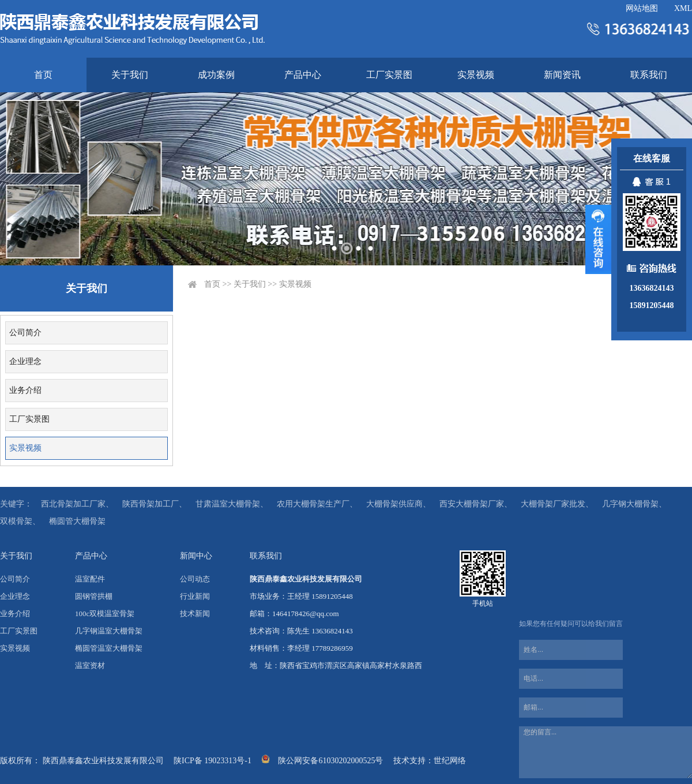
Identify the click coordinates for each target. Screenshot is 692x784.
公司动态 (195, 579)
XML (683, 8)
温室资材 (90, 665)
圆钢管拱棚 (94, 596)
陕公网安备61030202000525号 (330, 761)
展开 (598, 239)
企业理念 (25, 361)
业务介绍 (25, 390)
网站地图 (642, 8)
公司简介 (25, 333)
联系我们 (649, 75)
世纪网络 (450, 761)
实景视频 (476, 75)
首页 (43, 75)
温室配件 (90, 579)
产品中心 (303, 75)
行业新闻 (195, 596)
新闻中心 (196, 556)
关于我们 (130, 75)
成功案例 (216, 75)
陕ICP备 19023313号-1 (213, 761)
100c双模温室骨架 (105, 614)
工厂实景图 (389, 75)
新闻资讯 (562, 75)
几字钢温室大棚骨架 (109, 631)
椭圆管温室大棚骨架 (109, 648)
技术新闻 (195, 614)
